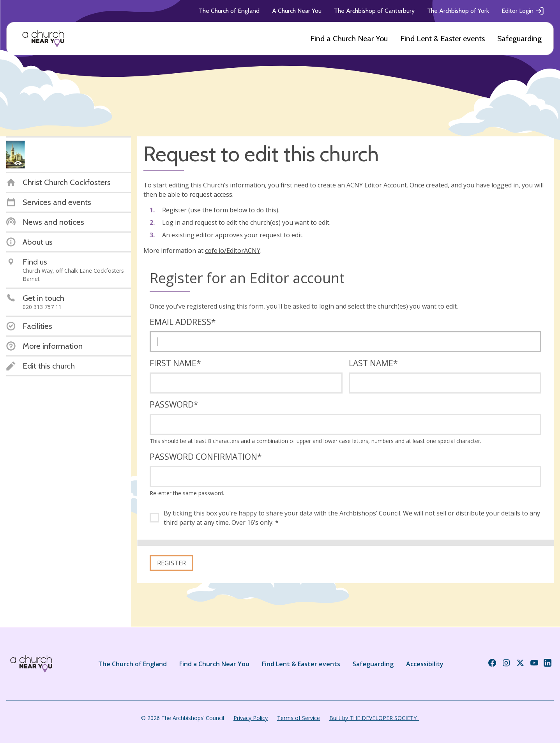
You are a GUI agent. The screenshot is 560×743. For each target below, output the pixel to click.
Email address (183, 322)
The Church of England (229, 11)
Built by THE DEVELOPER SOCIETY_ (374, 718)
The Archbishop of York (458, 11)
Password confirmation (206, 457)
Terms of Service (299, 718)
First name (175, 363)
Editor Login (523, 11)
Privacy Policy (251, 718)
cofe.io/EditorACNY (233, 251)
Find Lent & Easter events (443, 39)
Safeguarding (519, 39)
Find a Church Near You (349, 39)
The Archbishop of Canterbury (374, 11)
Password (174, 404)
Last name (373, 363)
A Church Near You (297, 11)
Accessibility (425, 664)
